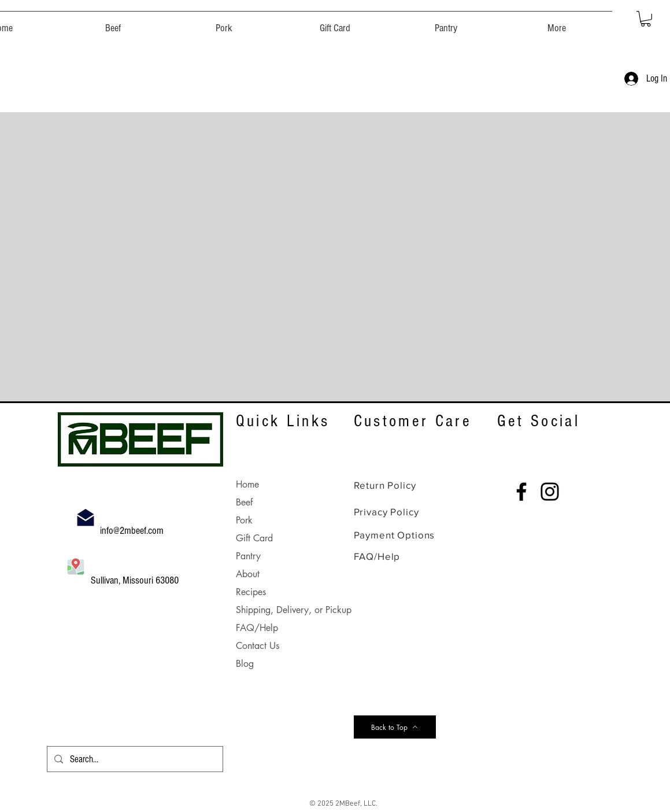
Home (247, 484)
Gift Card (254, 538)
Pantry (248, 556)
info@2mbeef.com (133, 531)
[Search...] (134, 759)
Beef (244, 502)
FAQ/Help (257, 628)
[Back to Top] (395, 727)
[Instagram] (550, 492)
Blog (245, 664)
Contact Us (258, 646)
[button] (113, 23)
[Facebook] (521, 492)
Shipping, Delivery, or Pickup (294, 610)
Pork (244, 520)
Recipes (251, 592)
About (248, 574)
